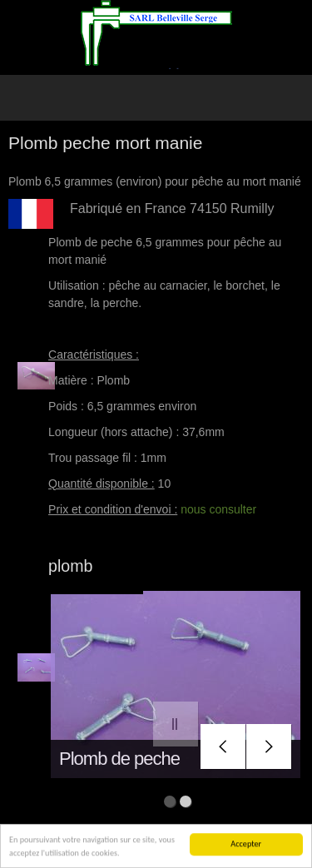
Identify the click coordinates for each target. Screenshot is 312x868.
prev (223, 747)
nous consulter (218, 509)
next (269, 747)
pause (176, 724)
